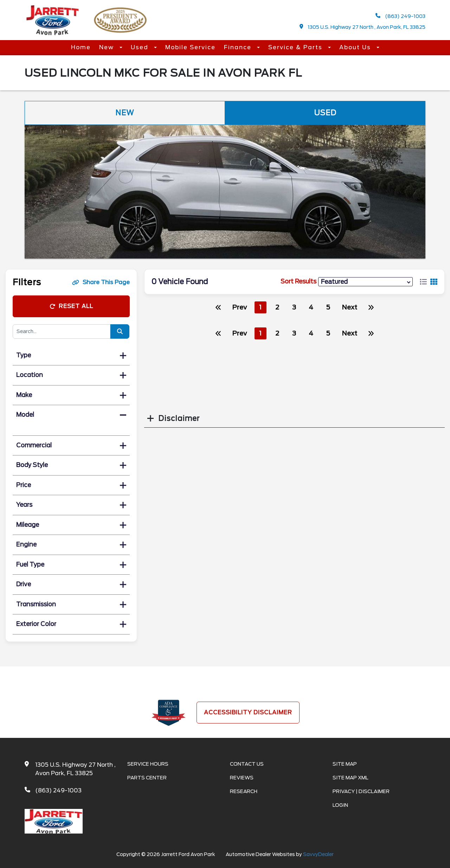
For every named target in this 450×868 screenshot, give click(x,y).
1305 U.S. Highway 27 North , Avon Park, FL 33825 (363, 27)
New (108, 47)
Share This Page (101, 282)
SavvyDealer (318, 854)
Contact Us (247, 764)
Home (81, 47)
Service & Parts (296, 47)
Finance (239, 47)
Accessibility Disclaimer (248, 712)
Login (340, 805)
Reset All (71, 306)
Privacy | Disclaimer (361, 791)
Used (141, 47)
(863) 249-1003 (400, 16)
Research (244, 791)
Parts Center (147, 778)
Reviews (242, 778)
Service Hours (148, 764)
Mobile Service (190, 47)
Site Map (345, 764)
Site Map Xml (351, 778)
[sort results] (365, 282)
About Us (356, 47)
